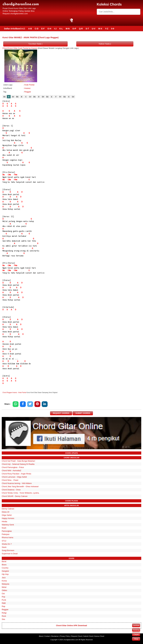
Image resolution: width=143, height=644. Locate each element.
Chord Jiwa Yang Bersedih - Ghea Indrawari (20, 486)
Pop (3, 597)
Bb (17, 97)
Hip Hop (5, 574)
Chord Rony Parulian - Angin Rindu (16, 474)
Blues (4, 565)
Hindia (4, 521)
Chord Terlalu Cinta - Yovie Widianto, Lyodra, (21, 493)
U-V (94, 29)
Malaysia (5, 584)
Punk (4, 600)
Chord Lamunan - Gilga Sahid (14, 477)
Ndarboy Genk (8, 525)
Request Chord (77, 636)
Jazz (4, 578)
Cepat (136, 634)
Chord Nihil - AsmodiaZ (11, 471)
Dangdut (5, 571)
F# (60, 97)
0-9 (113, 29)
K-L (61, 29)
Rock (4, 616)
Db (35, 97)
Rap (3, 606)
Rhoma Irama (7, 538)
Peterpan (6, 534)
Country (5, 568)
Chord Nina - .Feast (10, 480)
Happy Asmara (8, 518)
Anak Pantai (29, 85)
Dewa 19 (5, 512)
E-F (43, 29)
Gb (65, 97)
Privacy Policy (65, 636)
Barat (4, 561)
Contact (47, 636)
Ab (4, 97)
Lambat (136, 625)
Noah (4, 528)
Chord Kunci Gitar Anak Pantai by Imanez (20, 48)
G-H (49, 29)
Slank (4, 547)
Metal (4, 587)
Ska (3, 619)
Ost (3, 594)
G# (73, 97)
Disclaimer (55, 636)
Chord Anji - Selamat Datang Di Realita (18, 464)
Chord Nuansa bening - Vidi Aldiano (17, 483)
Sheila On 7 (7, 544)
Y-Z (107, 29)
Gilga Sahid (7, 515)
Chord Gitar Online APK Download (71, 625)
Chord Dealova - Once (11, 490)
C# (30, 97)
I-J (55, 29)
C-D (37, 29)
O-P (74, 29)
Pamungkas (7, 531)
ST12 (4, 541)
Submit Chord (88, 636)
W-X (100, 29)
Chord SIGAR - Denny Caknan (15, 496)
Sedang (136, 630)
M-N (68, 29)
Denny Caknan (8, 509)
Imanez (27, 88)
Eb (47, 97)
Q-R (81, 29)
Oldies (4, 590)
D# (43, 97)
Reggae (28, 92)
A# (13, 97)
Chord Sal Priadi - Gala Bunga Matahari (18, 461)
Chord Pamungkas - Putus (13, 467)
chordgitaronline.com (21, 4)
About (41, 636)
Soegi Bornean (8, 550)
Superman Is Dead (10, 554)
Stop (136, 639)
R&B (4, 603)
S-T (87, 29)
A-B (30, 29)
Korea (4, 581)
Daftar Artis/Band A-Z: (15, 29)
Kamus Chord (99, 636)
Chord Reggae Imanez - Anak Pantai (14, 393)
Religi (4, 613)
